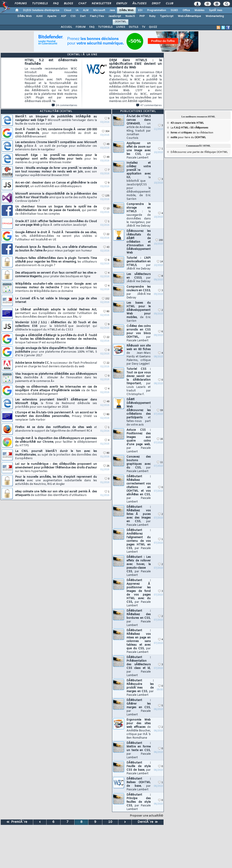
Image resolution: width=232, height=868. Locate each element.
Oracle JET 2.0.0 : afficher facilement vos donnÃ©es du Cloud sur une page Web (56, 223)
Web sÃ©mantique (189, 16)
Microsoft (99, 10)
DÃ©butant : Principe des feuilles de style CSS (139, 802)
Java (112, 10)
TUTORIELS (105, 27)
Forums (21, 4)
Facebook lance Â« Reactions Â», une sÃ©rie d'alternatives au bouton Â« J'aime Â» (56, 249)
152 (106, 299)
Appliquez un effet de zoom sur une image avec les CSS (139, 151)
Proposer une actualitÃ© (146, 816)
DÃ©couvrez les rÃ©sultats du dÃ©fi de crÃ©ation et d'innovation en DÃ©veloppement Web (139, 242)
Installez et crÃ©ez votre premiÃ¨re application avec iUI (139, 181)
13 (106, 209)
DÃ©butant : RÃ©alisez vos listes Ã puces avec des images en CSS (139, 516)
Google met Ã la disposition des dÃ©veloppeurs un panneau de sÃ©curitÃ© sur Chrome (56, 442)
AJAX (39, 16)
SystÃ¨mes (216, 10)
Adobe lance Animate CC (56, 365)
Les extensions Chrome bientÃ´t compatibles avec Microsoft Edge (56, 146)
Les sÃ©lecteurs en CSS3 (139, 278)
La (189, 128)
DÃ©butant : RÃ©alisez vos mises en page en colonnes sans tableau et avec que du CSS (139, 641)
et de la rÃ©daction (192, 133)
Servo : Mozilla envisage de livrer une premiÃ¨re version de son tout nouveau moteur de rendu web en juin (56, 172)
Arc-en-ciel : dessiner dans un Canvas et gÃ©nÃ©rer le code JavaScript (56, 185)
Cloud (68, 10)
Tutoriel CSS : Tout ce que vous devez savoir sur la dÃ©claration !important (139, 382)
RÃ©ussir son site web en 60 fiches (139, 355)
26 (106, 466)
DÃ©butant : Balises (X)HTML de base (139, 784)
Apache (52, 16)
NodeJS (130, 16)
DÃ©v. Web (126, 10)
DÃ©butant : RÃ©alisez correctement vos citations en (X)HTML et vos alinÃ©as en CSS (139, 489)
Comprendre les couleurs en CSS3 (139, 292)
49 (106, 144)
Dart (83, 16)
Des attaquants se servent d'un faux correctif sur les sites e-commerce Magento (56, 275)
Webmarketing (215, 16)
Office (186, 10)
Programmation (157, 10)
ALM (86, 10)
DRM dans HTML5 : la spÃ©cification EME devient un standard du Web (136, 81)
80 (106, 312)
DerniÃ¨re (148, 822)
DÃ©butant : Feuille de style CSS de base (139, 768)
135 (106, 196)
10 (110, 822)
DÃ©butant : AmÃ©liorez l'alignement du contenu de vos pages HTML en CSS (139, 541)
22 (106, 234)
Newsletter (101, 4)
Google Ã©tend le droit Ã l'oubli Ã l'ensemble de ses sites (56, 236)
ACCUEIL (66, 27)
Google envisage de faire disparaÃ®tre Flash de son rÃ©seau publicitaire (56, 352)
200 (159, 240)
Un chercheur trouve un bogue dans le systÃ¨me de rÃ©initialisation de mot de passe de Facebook (56, 210)
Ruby (152, 16)
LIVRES (121, 27)
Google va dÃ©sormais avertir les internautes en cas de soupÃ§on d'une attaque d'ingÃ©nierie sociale (56, 391)
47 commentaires (149, 105)
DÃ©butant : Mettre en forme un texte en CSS (139, 750)
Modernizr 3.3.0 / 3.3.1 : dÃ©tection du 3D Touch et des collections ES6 (56, 326)
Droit (156, 4)
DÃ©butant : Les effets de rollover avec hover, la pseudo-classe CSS (139, 566)
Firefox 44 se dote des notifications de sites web (56, 429)
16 (160, 439)
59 (160, 411)
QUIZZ (153, 27)
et (187, 123)
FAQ (56, 4)
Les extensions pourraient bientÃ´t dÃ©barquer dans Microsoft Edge (56, 403)
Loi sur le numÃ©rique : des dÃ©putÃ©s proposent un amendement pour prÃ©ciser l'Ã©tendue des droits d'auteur (56, 468)
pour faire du (188, 137)
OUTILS (134, 27)
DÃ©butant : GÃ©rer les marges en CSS (139, 707)
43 (106, 247)
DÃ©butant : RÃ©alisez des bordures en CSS (139, 618)
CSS (73, 16)
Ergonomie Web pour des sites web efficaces (139, 729)
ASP (63, 16)
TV (144, 27)
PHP (142, 16)
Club (169, 4)
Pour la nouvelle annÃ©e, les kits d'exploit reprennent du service (56, 481)
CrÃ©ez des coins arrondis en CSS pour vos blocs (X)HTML (139, 333)
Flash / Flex (97, 16)
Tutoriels (40, 4)
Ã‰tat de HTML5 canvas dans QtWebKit (139, 127)
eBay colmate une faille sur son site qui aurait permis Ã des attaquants (56, 493)
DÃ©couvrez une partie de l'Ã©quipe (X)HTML (199, 152)
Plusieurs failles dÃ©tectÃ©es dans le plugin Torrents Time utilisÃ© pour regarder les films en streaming (56, 262)
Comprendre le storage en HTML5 (139, 215)
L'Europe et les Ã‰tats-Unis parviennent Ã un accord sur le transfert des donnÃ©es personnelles (56, 416)
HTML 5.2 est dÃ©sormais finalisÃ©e (51, 81)
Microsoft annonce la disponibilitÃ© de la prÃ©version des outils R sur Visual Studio (56, 198)
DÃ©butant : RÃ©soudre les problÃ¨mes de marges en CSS (140, 688)
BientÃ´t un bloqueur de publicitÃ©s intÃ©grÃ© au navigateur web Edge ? (56, 120)
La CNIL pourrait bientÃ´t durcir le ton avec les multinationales (56, 455)
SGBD (174, 10)
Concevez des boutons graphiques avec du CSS (139, 464)
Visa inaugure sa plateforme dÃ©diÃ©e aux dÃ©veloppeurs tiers (56, 378)
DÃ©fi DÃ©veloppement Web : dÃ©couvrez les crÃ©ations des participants (139, 412)
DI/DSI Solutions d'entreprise (41, 10)
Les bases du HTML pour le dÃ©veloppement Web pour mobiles (139, 312)
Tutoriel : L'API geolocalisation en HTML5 (139, 263)
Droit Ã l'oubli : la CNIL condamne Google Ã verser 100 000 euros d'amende (56, 133)
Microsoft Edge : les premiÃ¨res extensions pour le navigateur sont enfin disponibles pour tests (56, 159)
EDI (140, 10)
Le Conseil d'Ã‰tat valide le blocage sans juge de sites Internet (56, 300)
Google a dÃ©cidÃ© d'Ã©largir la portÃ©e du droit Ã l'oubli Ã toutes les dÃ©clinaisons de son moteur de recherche (56, 339)
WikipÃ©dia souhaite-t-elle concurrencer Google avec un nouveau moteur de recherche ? (56, 288)
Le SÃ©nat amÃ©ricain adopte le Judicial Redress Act (56, 313)
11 (160, 462)
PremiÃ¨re (17, 822)
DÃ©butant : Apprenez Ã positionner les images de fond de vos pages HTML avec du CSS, (139, 593)
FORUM (81, 27)
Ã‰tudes (139, 4)
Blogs (68, 4)
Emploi (122, 4)
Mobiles (199, 10)
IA (77, 10)
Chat (82, 4)
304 (106, 131)
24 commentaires (64, 105)
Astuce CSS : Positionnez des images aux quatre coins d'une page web (139, 441)
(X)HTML (121, 22)
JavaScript (115, 16)
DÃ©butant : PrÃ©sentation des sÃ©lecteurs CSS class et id (139, 666)
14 (160, 262)
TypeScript (167, 16)
